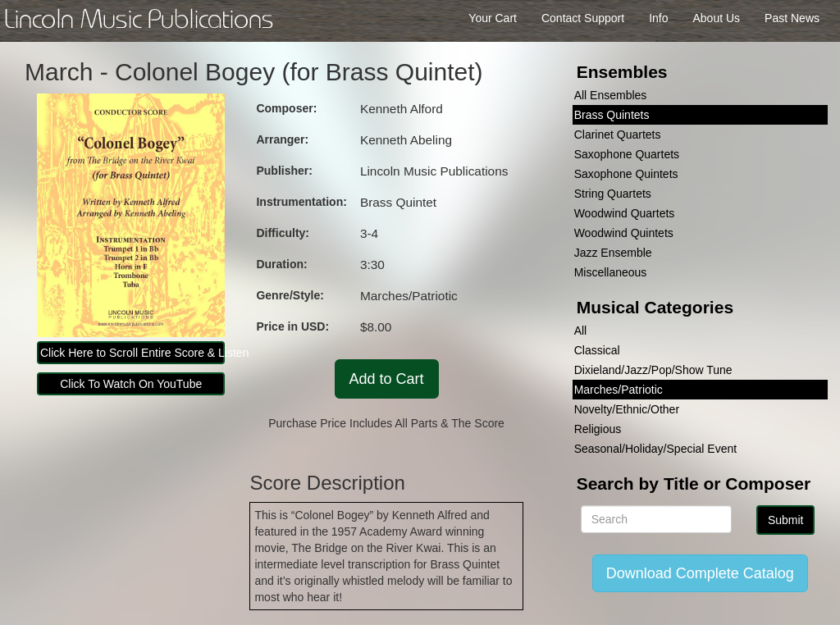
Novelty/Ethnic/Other (627, 409)
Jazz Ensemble (613, 253)
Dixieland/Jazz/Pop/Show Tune (653, 370)
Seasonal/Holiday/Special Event (655, 449)
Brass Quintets (612, 115)
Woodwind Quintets (624, 233)
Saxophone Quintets (626, 174)
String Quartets (613, 194)
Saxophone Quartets (627, 154)
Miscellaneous (611, 272)
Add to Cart (387, 379)
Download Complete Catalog (700, 573)
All (581, 331)
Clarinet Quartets (618, 135)
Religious (598, 429)
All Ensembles (611, 95)
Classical (597, 350)
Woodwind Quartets (625, 213)
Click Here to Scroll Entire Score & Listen (132, 353)
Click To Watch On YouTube (131, 384)
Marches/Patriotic (619, 390)
